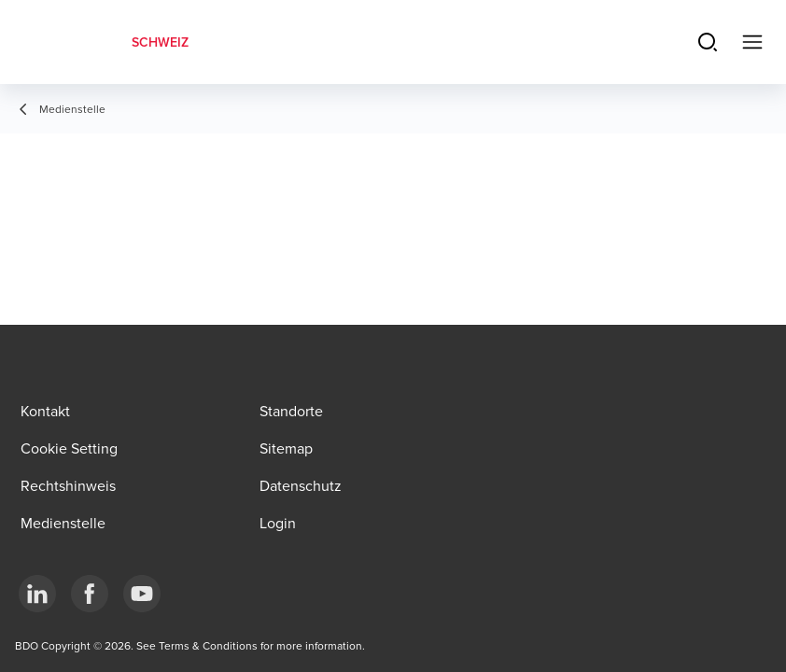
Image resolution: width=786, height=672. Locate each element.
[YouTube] (142, 594)
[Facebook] (90, 594)
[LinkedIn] (37, 594)
